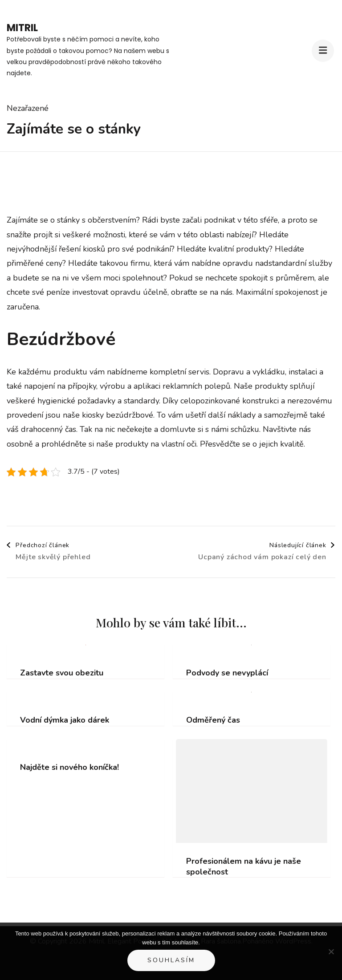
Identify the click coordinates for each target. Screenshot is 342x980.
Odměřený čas (213, 720)
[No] (331, 952)
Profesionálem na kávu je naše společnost (244, 866)
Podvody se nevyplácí (227, 673)
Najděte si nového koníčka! (69, 767)
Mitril (22, 28)
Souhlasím (171, 960)
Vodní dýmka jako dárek (65, 720)
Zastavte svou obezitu (62, 673)
